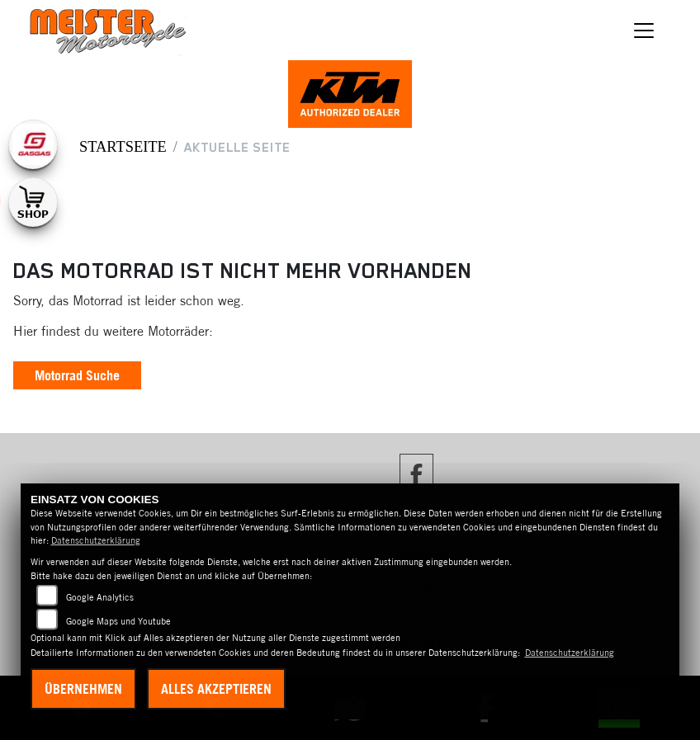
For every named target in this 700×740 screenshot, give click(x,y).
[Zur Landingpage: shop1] (33, 202)
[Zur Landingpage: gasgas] (33, 144)
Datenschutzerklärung (96, 540)
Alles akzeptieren (216, 689)
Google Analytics (100, 597)
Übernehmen (83, 689)
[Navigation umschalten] (644, 31)
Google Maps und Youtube (118, 621)
